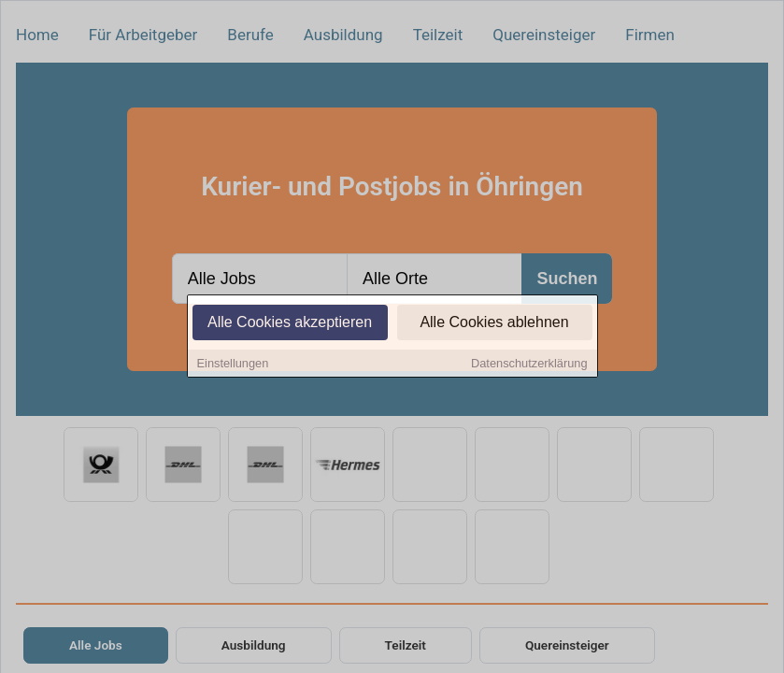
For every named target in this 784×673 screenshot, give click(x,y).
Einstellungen (233, 364)
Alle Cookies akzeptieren (290, 323)
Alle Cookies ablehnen (494, 323)
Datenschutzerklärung (529, 364)
